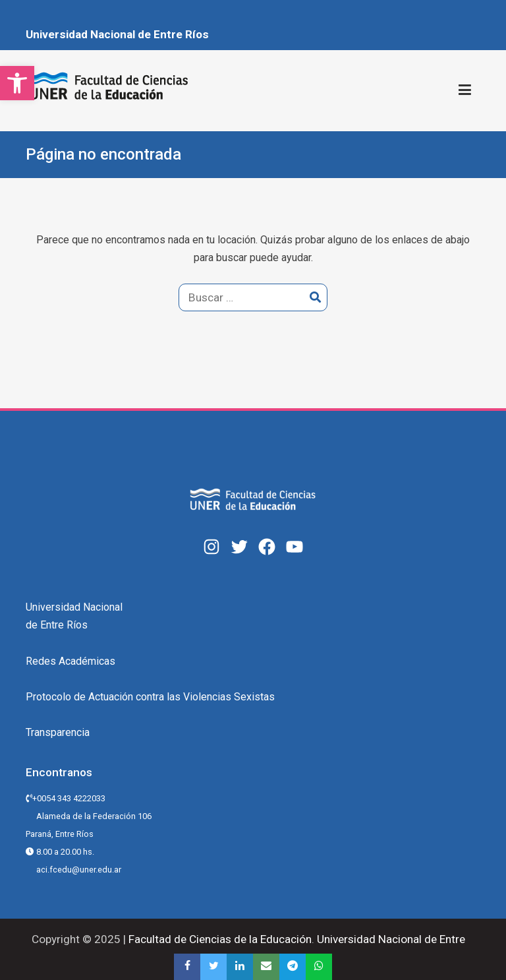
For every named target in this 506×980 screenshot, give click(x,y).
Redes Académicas (70, 661)
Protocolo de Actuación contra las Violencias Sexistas (150, 697)
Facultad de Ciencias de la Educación (219, 939)
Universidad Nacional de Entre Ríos (117, 34)
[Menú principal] (465, 90)
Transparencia (58, 732)
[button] (17, 83)
